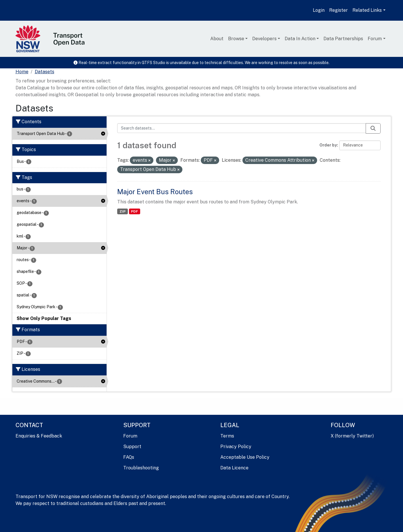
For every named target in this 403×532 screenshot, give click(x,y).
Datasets (45, 72)
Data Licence (234, 468)
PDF (134, 211)
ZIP (123, 211)
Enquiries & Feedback (39, 436)
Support (132, 447)
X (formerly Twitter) (352, 436)
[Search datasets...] (242, 128)
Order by (328, 145)
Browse (236, 39)
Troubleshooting (141, 468)
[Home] (22, 72)
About (217, 39)
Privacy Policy (236, 447)
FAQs (129, 457)
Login (319, 10)
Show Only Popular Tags (44, 318)
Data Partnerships (343, 39)
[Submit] (373, 128)
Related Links (367, 10)
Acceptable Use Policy (245, 457)
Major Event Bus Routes (155, 192)
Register (339, 10)
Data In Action (300, 39)
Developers (264, 39)
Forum (375, 39)
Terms (227, 436)
